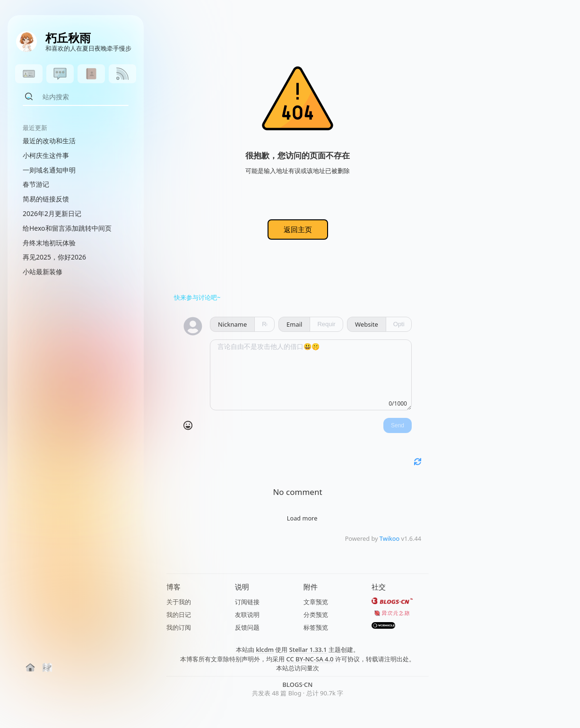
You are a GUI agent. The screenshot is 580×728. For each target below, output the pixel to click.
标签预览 (316, 627)
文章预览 (316, 602)
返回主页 (298, 229)
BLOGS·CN (298, 685)
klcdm (265, 650)
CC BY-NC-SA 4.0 (310, 659)
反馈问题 (247, 627)
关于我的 (179, 602)
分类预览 (316, 615)
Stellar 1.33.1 (308, 650)
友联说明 (247, 615)
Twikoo (390, 538)
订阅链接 (247, 602)
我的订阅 (179, 627)
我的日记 (179, 615)
